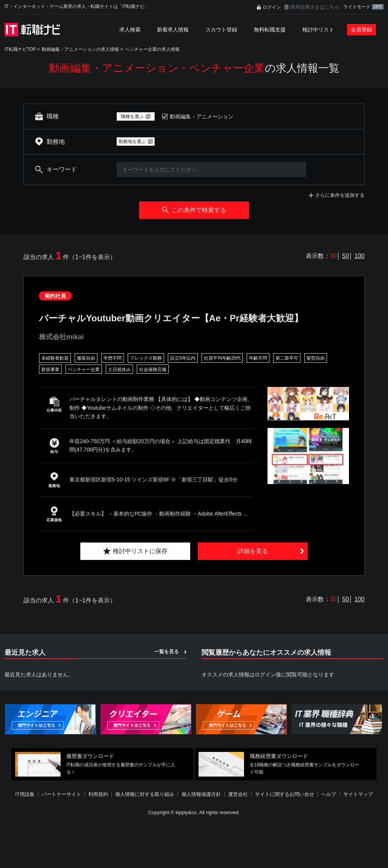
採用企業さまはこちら (315, 7)
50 (346, 256)
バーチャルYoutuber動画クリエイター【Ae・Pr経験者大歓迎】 (171, 318)
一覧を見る (167, 652)
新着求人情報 (173, 30)
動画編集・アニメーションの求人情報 (80, 49)
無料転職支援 (270, 30)
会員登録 (361, 30)
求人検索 (130, 30)
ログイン (272, 7)
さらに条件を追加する (340, 195)
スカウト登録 (221, 30)
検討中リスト (318, 30)
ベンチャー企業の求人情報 (152, 49)
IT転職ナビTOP (20, 49)
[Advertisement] (194, 843)
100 (359, 256)
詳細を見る (253, 551)
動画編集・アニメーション (202, 116)
